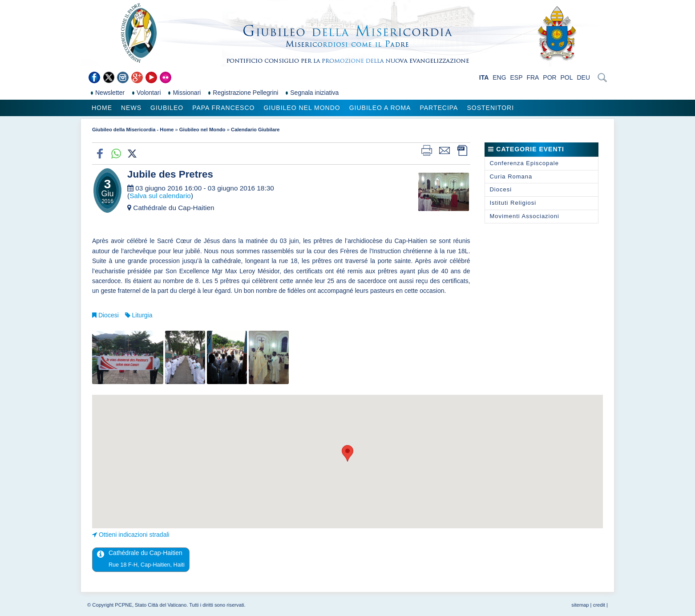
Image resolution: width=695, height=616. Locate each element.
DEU (583, 77)
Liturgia (142, 315)
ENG (499, 77)
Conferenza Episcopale (524, 163)
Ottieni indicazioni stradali (134, 535)
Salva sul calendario (160, 196)
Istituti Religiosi (513, 203)
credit (599, 605)
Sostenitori (490, 108)
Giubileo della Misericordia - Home (133, 130)
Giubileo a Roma (380, 108)
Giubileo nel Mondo (302, 108)
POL (567, 77)
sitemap (580, 605)
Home (102, 108)
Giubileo (167, 108)
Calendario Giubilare (255, 130)
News (131, 108)
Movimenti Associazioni (524, 216)
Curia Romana (511, 176)
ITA (484, 77)
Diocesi (109, 315)
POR (550, 77)
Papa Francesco (223, 108)
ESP (517, 77)
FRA (533, 77)
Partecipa (439, 108)
